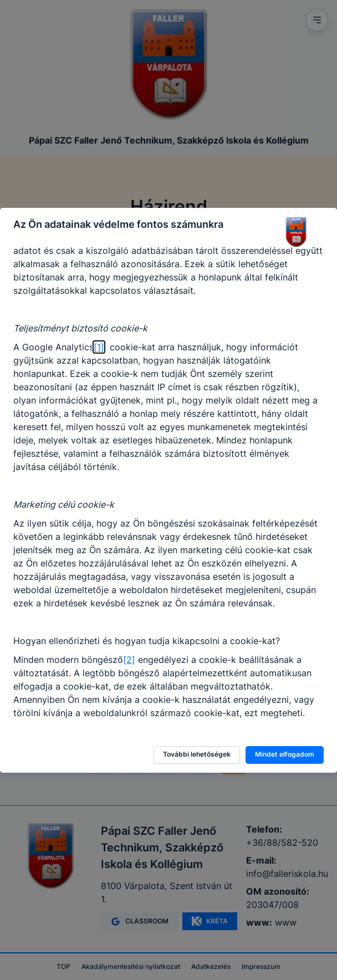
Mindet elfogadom (285, 754)
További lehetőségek (197, 754)
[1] (99, 347)
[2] (129, 660)
